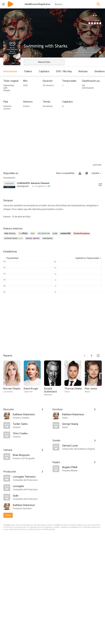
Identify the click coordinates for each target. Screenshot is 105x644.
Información (10, 71)
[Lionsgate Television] (31, 477)
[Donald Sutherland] (54, 378)
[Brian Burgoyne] (31, 455)
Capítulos (44, 71)
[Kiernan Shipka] (14, 378)
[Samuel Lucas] (82, 445)
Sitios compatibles (65, 173)
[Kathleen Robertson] (31, 414)
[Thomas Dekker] (75, 378)
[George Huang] (82, 424)
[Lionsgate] (31, 486)
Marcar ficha (44, 62)
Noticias (83, 71)
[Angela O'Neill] (82, 467)
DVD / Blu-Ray (64, 71)
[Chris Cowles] (31, 433)
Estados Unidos (7, 107)
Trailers (28, 71)
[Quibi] (31, 495)
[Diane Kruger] (34, 378)
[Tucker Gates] (31, 424)
